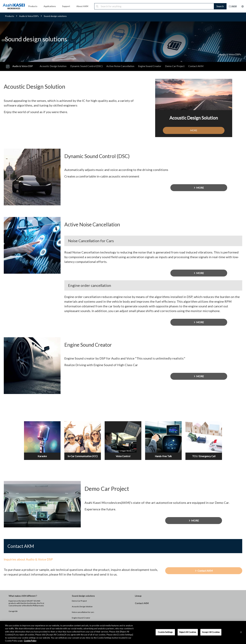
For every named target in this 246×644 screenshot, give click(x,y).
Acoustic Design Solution (53, 66)
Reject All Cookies (188, 632)
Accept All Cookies (211, 632)
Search (220, 6)
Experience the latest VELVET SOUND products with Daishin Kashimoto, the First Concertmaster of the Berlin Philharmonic (26, 608)
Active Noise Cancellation (120, 66)
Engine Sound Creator (150, 66)
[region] (123, 632)
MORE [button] (194, 131)
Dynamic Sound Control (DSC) (86, 66)
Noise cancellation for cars (83, 617)
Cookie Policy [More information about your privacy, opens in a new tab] (30, 641)
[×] (241, 632)
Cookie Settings (165, 632)
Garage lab (13, 616)
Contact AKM (196, 66)
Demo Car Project (175, 66)
